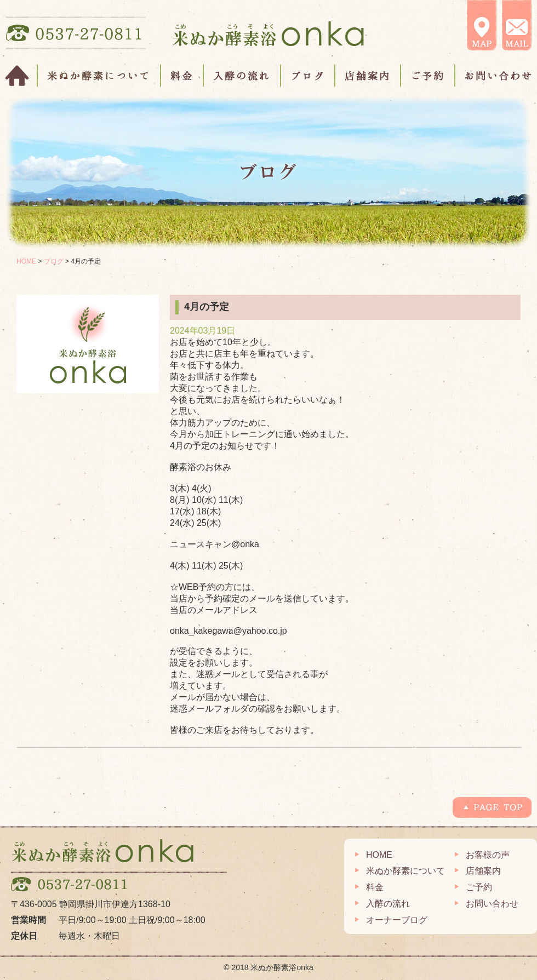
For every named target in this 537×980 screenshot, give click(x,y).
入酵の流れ (242, 76)
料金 (182, 76)
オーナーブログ (397, 920)
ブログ (308, 76)
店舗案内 (368, 76)
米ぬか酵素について (99, 76)
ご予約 (428, 76)
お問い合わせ (493, 76)
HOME (22, 76)
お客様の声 (488, 855)
